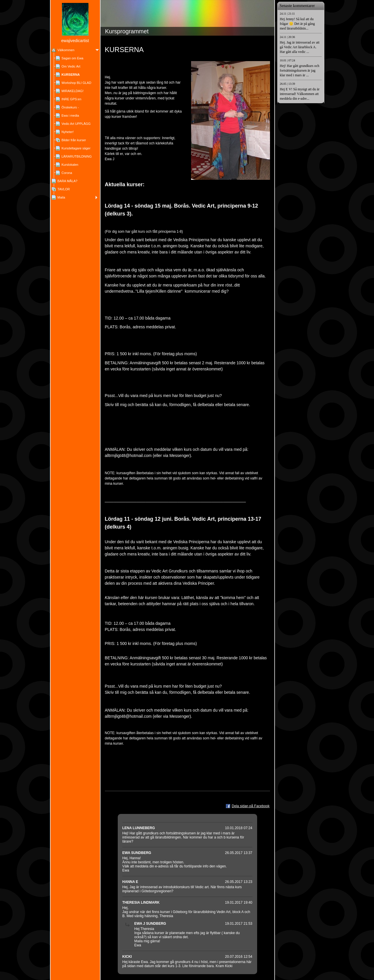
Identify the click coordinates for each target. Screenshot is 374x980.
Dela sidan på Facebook (251, 806)
